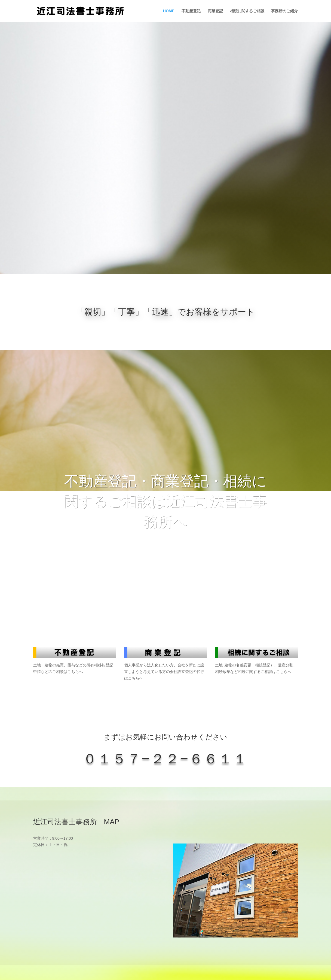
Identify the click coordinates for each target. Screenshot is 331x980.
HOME (169, 11)
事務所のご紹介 (284, 11)
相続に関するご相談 (247, 11)
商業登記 (215, 11)
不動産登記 (191, 11)
